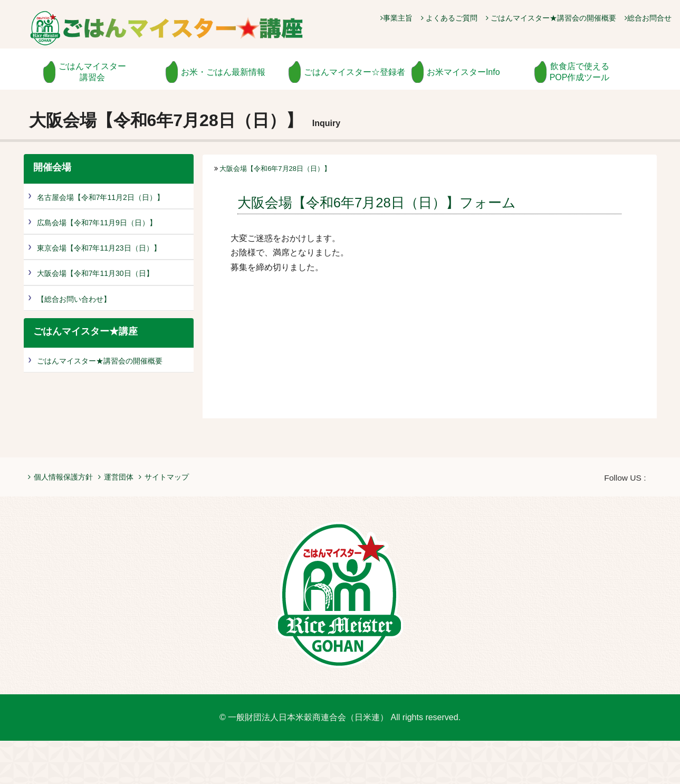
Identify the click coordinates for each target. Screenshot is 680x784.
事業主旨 (396, 18)
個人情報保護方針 (60, 477)
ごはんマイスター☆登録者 (355, 72)
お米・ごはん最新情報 (223, 72)
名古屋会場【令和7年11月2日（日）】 (100, 197)
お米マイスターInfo (463, 72)
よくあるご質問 (449, 18)
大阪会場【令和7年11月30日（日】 (95, 273)
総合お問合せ (648, 18)
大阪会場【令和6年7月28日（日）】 (275, 169)
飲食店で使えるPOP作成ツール (580, 72)
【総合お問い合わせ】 (74, 299)
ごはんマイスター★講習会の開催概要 (551, 18)
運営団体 (116, 477)
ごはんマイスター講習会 (92, 72)
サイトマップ (164, 477)
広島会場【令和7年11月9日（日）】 (97, 223)
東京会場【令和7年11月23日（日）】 (99, 248)
